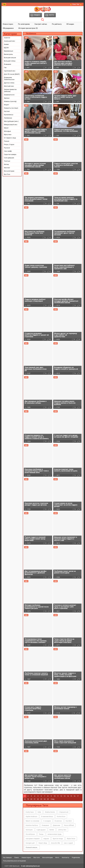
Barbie (52, 830)
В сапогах (58, 821)
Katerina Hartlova (32, 825)
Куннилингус (9, 115)
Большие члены (10, 61)
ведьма (46, 839)
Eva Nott (69, 821)
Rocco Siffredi (69, 825)
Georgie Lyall (30, 843)
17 (78, 796)
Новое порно (8, 24)
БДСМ (6, 48)
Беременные (9, 51)
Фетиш (6, 164)
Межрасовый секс (11, 125)
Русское (7, 148)
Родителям (76, 857)
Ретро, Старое (9, 144)
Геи (5, 68)
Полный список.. (32, 847)
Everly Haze (30, 812)
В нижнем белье (47, 816)
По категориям (24, 24)
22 (38, 799)
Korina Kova (61, 816)
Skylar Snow (71, 839)
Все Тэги (7, 174)
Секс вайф (8, 151)
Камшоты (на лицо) (11, 108)
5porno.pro (16, 866)
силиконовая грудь (55, 834)
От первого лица (10, 138)
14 (68, 796)
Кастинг (7, 111)
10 (55, 796)
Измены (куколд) (10, 101)
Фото (57, 857)
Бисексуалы (8, 54)
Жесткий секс (9, 86)
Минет (6, 128)
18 (25, 799)
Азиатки (7, 38)
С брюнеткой (64, 812)
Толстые (7, 161)
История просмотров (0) (28, 28)
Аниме (6, 44)
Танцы (41, 834)
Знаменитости (9, 95)
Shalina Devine (50, 812)
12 (61, 796)
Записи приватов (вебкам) (10, 90)
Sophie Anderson (31, 816)
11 (58, 796)
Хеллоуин (29, 830)
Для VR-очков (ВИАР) (12, 74)
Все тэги (37, 857)
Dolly (39, 812)
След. (53, 799)
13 (65, 796)
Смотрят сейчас (41, 24)
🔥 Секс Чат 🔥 (76, 4)
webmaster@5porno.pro (33, 866)
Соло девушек (9, 158)
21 (35, 799)
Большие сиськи (10, 58)
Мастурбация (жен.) (11, 121)
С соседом (47, 821)
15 (71, 796)
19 (28, 799)
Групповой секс (10, 71)
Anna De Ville (55, 843)
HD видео (70, 24)
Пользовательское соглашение (14, 861)
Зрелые (7, 98)
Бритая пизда (58, 839)
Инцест (7, 105)
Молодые (7, 131)
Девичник (57, 825)
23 (41, 799)
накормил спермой (33, 839)
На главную (7, 857)
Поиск (17, 857)
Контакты (66, 857)
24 (45, 799)
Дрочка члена (9, 83)
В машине (8, 64)
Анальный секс (10, 41)
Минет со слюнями (32, 821)
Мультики (8, 135)
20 (31, 799)
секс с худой (68, 843)
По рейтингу (57, 24)
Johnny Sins (62, 830)
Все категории (9, 171)
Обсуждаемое (8, 28)
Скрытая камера (10, 154)
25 (48, 799)
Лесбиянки (8, 118)
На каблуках (30, 834)
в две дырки (41, 830)
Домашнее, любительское (9, 78)
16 (74, 796)
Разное (7, 141)
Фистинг (7, 168)
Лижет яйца (43, 843)
